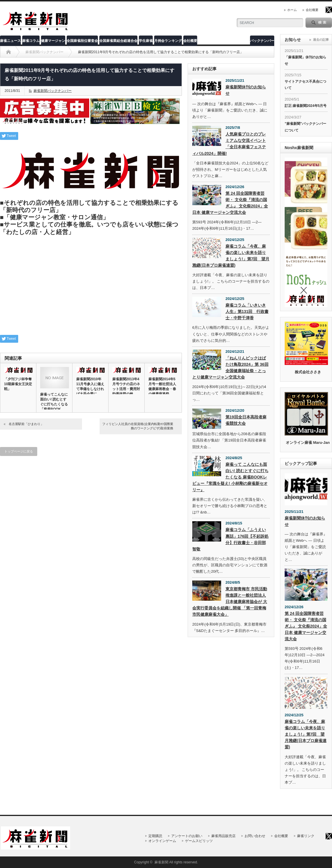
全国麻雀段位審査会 (82, 41)
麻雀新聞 (161, 862)
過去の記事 (321, 40)
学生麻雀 (146, 41)
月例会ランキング (168, 41)
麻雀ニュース (10, 41)
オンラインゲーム (162, 841)
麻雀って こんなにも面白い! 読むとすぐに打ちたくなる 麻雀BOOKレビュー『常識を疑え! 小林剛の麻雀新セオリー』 (230, 477)
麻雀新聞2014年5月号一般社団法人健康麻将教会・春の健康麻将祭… (162, 386)
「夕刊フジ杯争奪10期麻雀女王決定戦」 (18, 384)
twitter (329, 10)
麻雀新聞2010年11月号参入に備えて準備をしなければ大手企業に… (90, 386)
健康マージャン (53, 41)
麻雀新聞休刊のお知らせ (246, 90)
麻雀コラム (31, 41)
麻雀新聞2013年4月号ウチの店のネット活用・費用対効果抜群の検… (126, 386)
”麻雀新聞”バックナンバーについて (305, 127)
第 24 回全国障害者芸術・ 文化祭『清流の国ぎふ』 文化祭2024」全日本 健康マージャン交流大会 (230, 203)
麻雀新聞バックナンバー (53, 91)
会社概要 (312, 10)
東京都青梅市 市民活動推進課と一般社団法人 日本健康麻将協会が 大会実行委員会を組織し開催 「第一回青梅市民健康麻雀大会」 (230, 602)
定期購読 (155, 836)
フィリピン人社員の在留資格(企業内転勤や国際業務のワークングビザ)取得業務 (138, 426)
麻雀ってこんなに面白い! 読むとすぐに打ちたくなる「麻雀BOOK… (54, 402)
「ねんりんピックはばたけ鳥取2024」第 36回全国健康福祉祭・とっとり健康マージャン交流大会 (230, 368)
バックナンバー (262, 41)
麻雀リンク (306, 836)
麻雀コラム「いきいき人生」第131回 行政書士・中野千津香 (247, 311)
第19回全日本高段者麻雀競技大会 (246, 420)
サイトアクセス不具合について (305, 85)
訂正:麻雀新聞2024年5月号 (306, 106)
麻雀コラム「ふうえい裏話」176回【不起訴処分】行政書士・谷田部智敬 (230, 539)
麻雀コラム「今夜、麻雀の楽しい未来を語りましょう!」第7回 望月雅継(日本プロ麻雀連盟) (231, 256)
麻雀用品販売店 (223, 836)
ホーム (292, 10)
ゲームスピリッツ (199, 841)
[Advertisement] (91, 287)
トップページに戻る (19, 451)
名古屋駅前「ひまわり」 (26, 424)
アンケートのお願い (187, 836)
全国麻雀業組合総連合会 (118, 41)
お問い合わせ (255, 836)
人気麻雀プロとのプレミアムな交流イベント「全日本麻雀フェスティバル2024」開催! (229, 144)
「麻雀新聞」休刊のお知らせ (305, 60)
